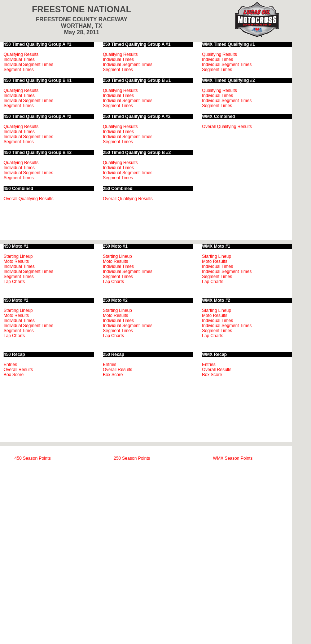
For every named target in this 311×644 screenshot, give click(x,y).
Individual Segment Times (28, 65)
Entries (10, 365)
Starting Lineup (18, 256)
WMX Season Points (233, 458)
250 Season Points (132, 458)
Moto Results (16, 261)
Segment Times (19, 70)
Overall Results (18, 370)
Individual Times (19, 59)
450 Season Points (33, 458)
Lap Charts (14, 282)
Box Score (14, 375)
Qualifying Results (21, 54)
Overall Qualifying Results (29, 199)
